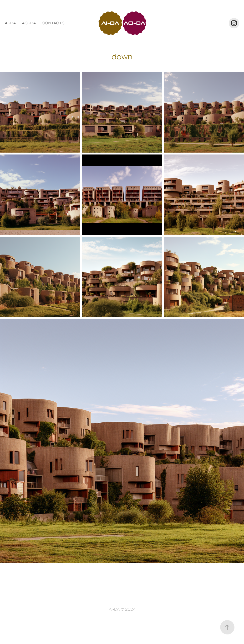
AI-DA (10, 23)
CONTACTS (53, 23)
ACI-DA (29, 23)
